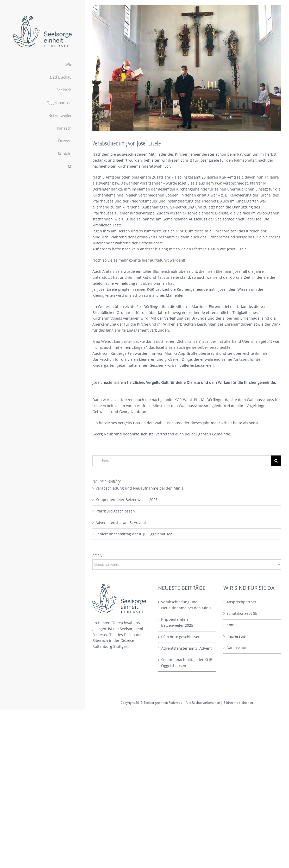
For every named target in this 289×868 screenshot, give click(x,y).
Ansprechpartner (241, 602)
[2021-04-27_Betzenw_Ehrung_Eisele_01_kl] (187, 68)
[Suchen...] (182, 461)
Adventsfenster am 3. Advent (121, 522)
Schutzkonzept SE (242, 613)
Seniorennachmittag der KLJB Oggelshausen (134, 534)
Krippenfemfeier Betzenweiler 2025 (127, 500)
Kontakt (233, 625)
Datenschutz (237, 648)
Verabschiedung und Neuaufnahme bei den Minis (139, 488)
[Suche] (276, 461)
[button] (42, 166)
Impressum (236, 636)
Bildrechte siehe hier (238, 703)
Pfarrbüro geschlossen (115, 511)
